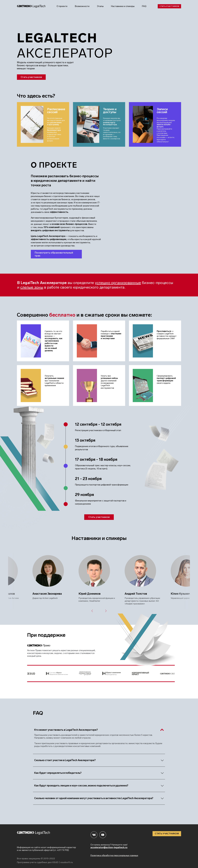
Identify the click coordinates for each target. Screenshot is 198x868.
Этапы (100, 6)
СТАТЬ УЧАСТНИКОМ (167, 834)
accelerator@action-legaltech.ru (109, 847)
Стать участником (169, 6)
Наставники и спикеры (123, 6)
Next (106, 611)
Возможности (82, 6)
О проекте (62, 6)
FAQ (144, 6)
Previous (92, 611)
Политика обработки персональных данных (114, 855)
